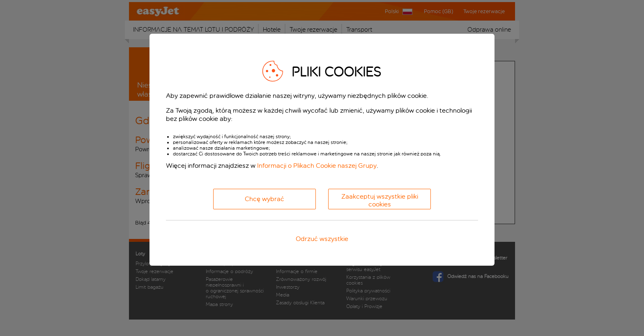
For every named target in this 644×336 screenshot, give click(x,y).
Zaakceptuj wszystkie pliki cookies (380, 200)
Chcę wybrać (264, 199)
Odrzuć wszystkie (322, 239)
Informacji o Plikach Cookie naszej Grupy (317, 166)
